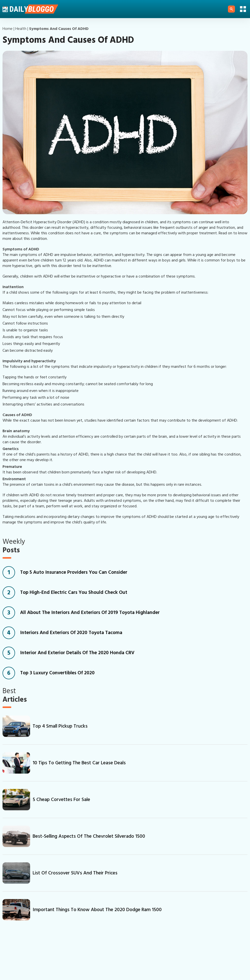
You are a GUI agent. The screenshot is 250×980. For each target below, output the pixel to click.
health (21, 29)
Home (8, 29)
